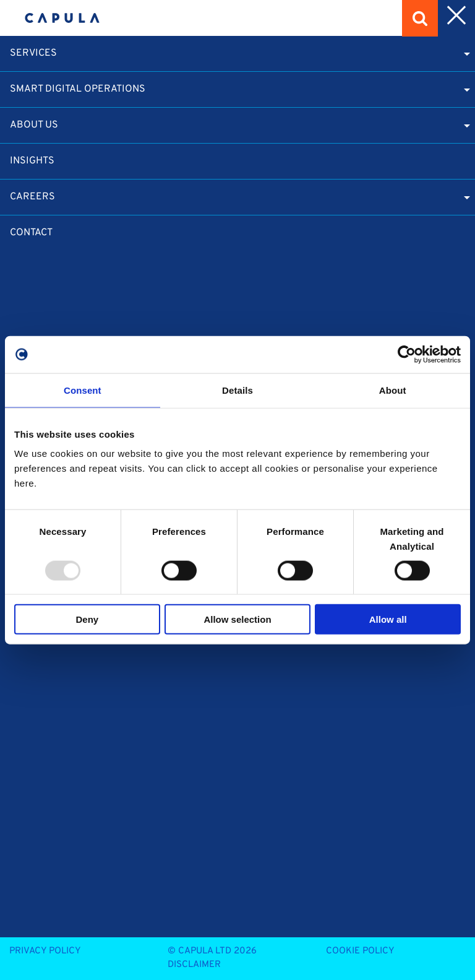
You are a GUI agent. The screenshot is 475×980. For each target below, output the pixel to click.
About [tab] (393, 390)
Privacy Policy (45, 951)
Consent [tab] (83, 390)
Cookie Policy (360, 951)
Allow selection (237, 619)
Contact (31, 233)
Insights (32, 161)
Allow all (388, 619)
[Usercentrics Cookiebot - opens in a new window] (407, 354)
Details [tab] (237, 390)
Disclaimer (194, 965)
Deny (87, 619)
